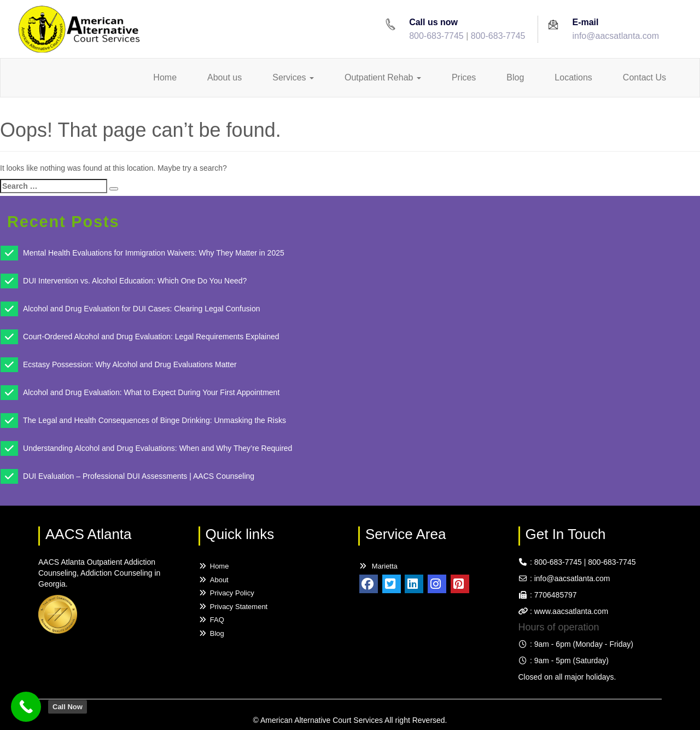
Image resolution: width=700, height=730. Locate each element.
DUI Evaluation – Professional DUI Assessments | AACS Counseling (139, 476)
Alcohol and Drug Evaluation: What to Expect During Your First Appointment (151, 392)
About (214, 580)
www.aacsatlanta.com (570, 611)
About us (224, 77)
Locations (573, 77)
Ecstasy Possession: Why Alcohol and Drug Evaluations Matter (130, 364)
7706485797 (556, 595)
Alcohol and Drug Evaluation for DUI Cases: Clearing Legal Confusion (141, 309)
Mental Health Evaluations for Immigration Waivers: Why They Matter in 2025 (154, 253)
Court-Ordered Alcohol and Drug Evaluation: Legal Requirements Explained (151, 337)
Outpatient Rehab (383, 77)
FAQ (211, 620)
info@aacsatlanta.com (616, 36)
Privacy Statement (233, 607)
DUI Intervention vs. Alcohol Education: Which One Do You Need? (135, 281)
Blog (515, 77)
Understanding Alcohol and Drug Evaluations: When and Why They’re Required (157, 448)
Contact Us (644, 77)
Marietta (378, 566)
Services (293, 77)
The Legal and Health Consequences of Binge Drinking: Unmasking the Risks (154, 420)
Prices (464, 77)
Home (165, 77)
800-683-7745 (436, 36)
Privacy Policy (226, 593)
